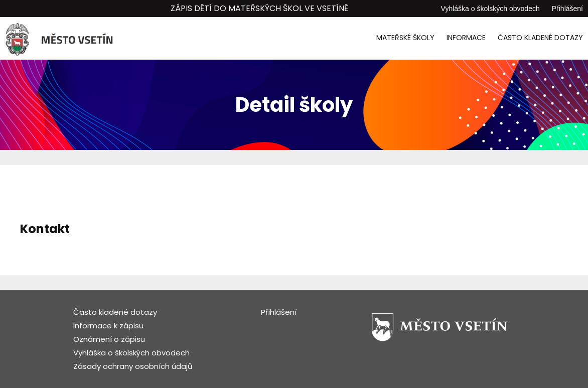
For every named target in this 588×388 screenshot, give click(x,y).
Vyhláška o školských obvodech (490, 9)
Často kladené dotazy (540, 38)
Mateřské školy (405, 38)
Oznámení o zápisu (109, 339)
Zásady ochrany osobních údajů (133, 366)
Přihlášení (567, 9)
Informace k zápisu (108, 326)
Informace (466, 38)
